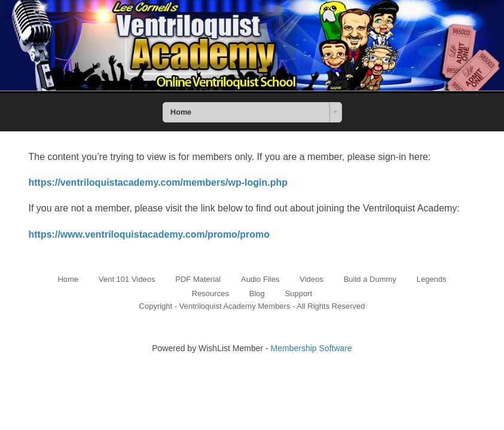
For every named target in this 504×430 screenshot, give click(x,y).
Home (68, 279)
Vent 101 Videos (127, 279)
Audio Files (260, 279)
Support (299, 294)
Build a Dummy (370, 279)
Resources (210, 294)
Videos (311, 279)
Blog (257, 294)
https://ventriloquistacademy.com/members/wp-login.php (158, 182)
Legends (432, 279)
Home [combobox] (181, 112)
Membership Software (311, 348)
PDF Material (198, 279)
